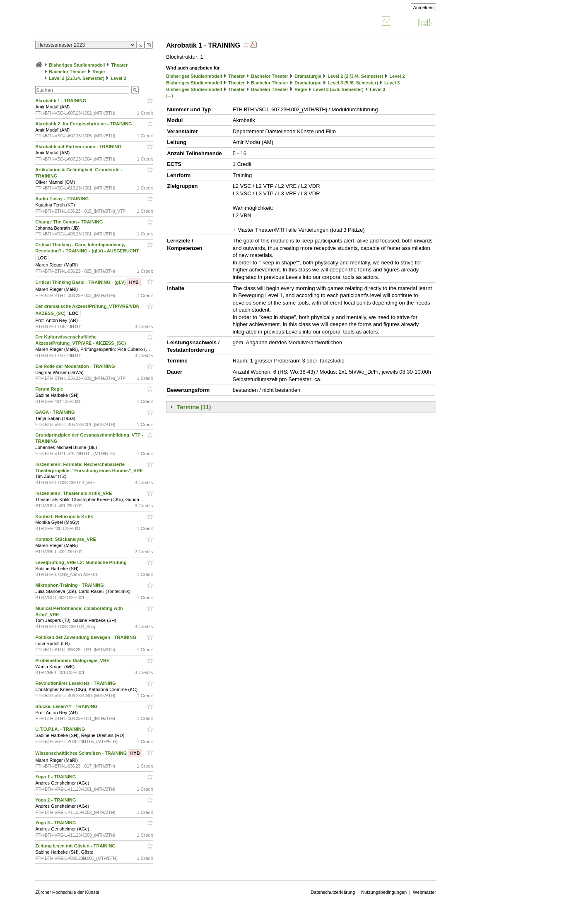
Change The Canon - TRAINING (70, 222)
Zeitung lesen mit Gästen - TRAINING (76, 846)
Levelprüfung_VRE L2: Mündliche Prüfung (82, 562)
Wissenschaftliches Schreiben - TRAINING (88, 753)
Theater (119, 65)
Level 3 (392, 83)
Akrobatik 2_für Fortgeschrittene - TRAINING (84, 124)
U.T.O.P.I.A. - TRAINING (61, 729)
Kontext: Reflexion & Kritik (65, 516)
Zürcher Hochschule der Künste (67, 892)
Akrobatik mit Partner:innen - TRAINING (79, 146)
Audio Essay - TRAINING (63, 199)
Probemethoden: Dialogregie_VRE (73, 660)
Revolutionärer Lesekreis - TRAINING (76, 683)
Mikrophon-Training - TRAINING (70, 585)
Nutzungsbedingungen (384, 892)
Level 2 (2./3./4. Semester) (77, 78)
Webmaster (424, 892)
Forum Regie (50, 389)
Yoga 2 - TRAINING (56, 800)
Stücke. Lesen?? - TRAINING (67, 706)
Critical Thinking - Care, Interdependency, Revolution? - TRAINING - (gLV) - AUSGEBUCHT (88, 251)
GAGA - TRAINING (56, 412)
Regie (99, 72)
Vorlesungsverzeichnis (96, 22)
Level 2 (118, 78)
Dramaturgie (308, 76)
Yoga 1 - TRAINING (56, 777)
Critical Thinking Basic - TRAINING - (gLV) (88, 282)
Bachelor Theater (68, 72)
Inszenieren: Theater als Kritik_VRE (74, 493)
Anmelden (424, 7)
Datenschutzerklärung (333, 892)
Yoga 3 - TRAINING (56, 823)
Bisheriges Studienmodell (77, 65)
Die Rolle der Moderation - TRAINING (76, 366)
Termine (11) (194, 407)
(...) (170, 96)
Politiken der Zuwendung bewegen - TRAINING (86, 637)
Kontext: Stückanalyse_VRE (66, 539)
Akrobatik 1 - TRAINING (61, 101)
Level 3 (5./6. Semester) (353, 83)
